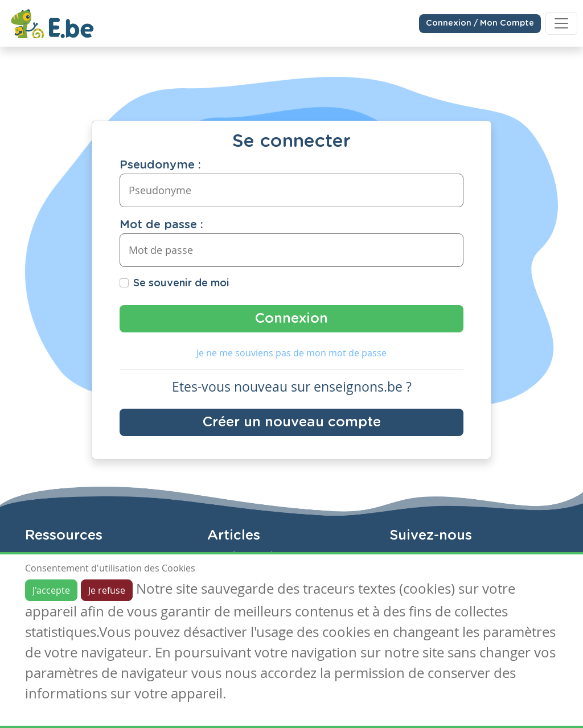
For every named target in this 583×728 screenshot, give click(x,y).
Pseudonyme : (160, 165)
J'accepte (51, 590)
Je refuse (107, 590)
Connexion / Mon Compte (480, 23)
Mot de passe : (161, 225)
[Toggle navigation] (561, 23)
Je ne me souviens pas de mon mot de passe (291, 353)
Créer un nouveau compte (292, 422)
